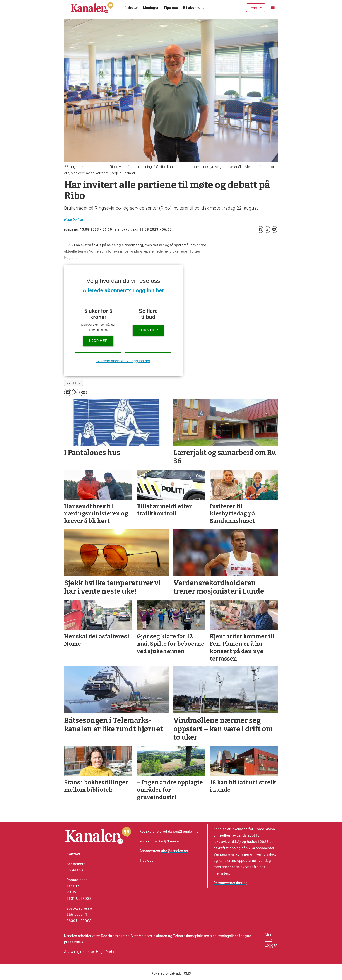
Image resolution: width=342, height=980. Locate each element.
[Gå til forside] (92, 8)
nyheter (73, 383)
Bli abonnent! (194, 8)
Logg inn (256, 7)
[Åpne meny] (273, 8)
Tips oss (171, 8)
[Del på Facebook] (260, 229)
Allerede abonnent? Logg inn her (123, 290)
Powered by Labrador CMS (171, 974)
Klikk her (148, 330)
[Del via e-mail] (274, 229)
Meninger (151, 8)
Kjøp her (98, 341)
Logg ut (271, 945)
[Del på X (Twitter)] (267, 229)
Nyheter (131, 8)
